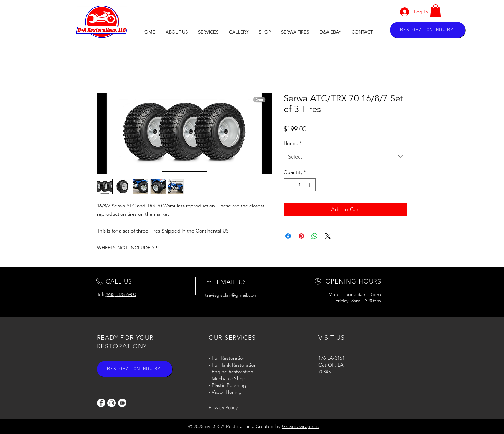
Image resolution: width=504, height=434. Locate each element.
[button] (239, 32)
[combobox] (345, 157)
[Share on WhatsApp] (315, 236)
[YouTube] (122, 403)
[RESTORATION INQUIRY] (428, 30)
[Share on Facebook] (288, 236)
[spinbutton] (300, 185)
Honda (293, 143)
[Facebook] (101, 403)
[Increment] (310, 185)
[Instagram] (112, 403)
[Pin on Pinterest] (301, 236)
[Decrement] (289, 185)
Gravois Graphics (300, 426)
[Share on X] (328, 236)
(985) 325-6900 (121, 294)
